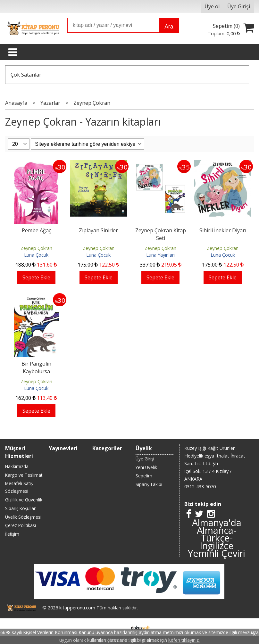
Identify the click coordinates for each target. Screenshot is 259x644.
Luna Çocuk (36, 255)
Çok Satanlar (26, 75)
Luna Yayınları (160, 255)
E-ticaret (119, 627)
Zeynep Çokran (36, 248)
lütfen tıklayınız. (184, 640)
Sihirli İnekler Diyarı (223, 230)
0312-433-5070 (200, 487)
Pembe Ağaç (36, 230)
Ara (169, 27)
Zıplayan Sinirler (98, 230)
